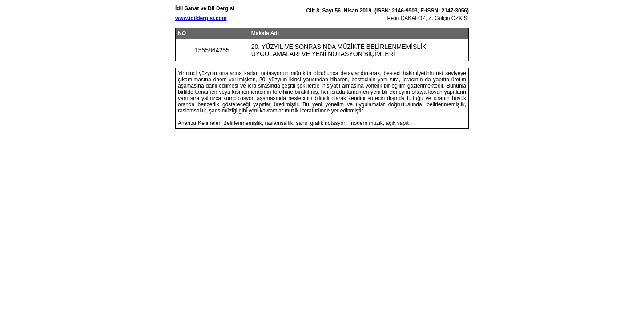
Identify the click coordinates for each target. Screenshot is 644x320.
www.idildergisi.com (201, 18)
